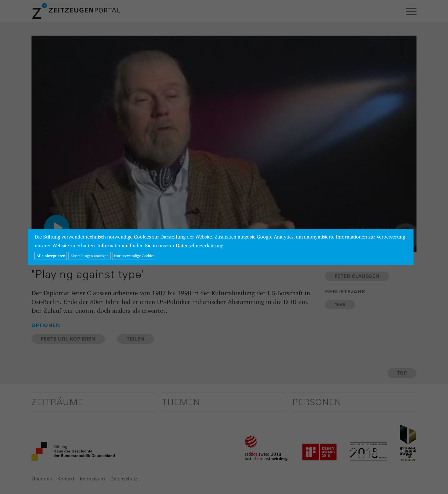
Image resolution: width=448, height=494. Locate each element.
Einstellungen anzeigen (90, 256)
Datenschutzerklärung (200, 246)
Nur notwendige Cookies (134, 256)
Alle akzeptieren (51, 256)
